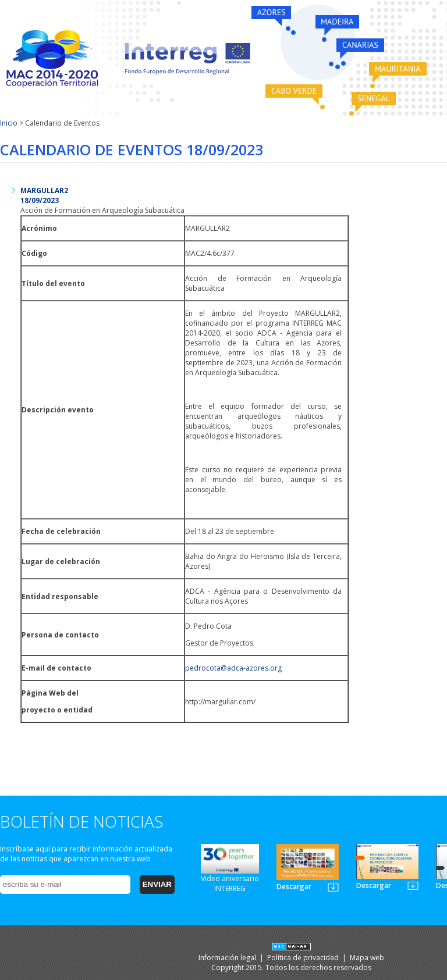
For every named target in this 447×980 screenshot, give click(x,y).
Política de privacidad (304, 958)
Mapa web (367, 958)
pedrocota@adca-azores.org (233, 668)
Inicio (9, 123)
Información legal (228, 958)
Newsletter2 (413, 885)
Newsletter (333, 887)
